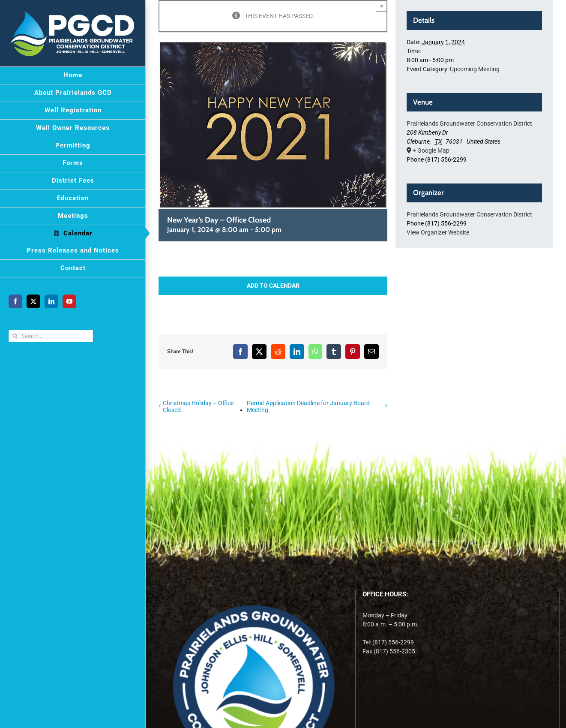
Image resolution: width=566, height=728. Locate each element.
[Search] (15, 336)
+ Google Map (431, 150)
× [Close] (382, 6)
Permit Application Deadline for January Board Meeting (308, 406)
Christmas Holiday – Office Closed (198, 406)
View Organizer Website (438, 232)
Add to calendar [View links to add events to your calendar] (273, 286)
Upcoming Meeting (475, 69)
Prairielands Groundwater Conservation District (469, 123)
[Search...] (51, 336)
